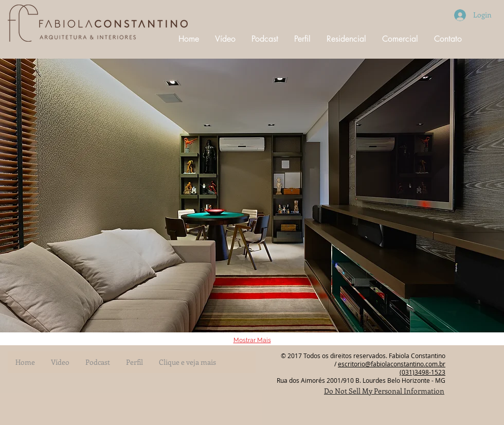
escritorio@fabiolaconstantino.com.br (392, 364)
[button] (252, 196)
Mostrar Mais (252, 340)
